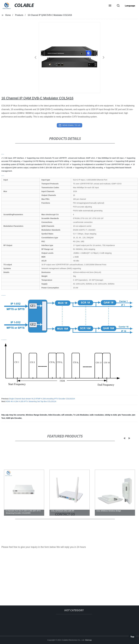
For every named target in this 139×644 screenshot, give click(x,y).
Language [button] (130, 6)
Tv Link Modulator (81, 415)
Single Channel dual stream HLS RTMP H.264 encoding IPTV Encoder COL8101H (42, 399)
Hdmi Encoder (54, 415)
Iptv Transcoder (124, 415)
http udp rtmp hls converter (13, 415)
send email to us (69, 125)
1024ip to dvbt (111, 415)
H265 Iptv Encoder (14, 418)
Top (132, 636)
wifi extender (67, 415)
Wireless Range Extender (37, 415)
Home (8, 15)
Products (19, 15)
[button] (110, 6)
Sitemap (88, 640)
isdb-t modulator (97, 415)
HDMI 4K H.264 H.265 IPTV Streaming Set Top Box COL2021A (31, 401)
